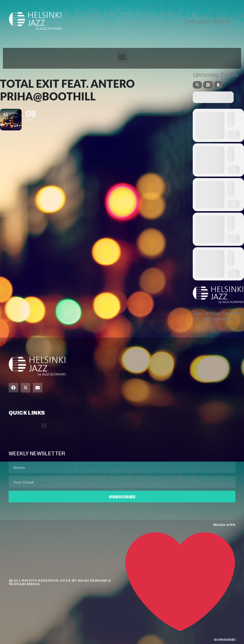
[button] (122, 57)
